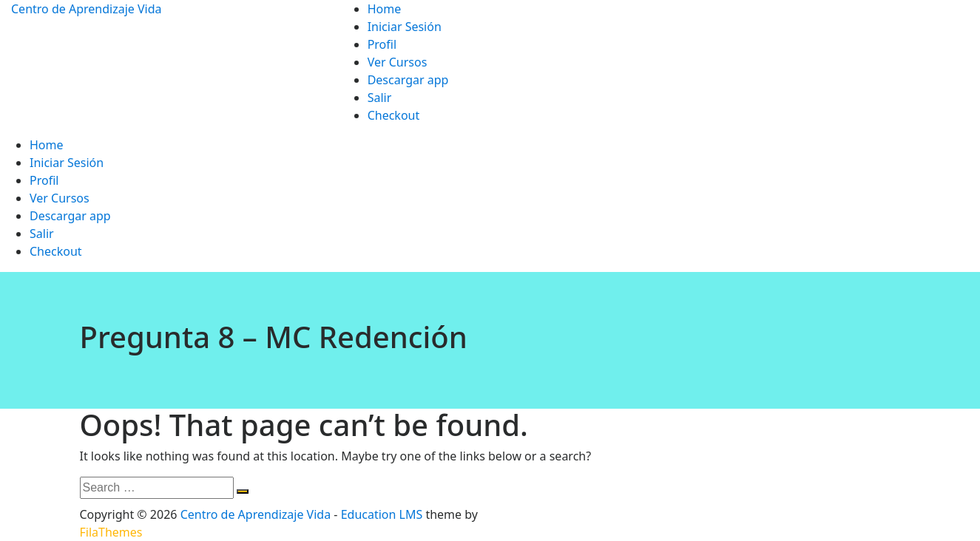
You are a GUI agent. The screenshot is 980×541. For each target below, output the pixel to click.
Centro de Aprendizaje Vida (87, 9)
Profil (382, 44)
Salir (380, 98)
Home (385, 9)
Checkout (394, 115)
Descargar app (408, 80)
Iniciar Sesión (405, 27)
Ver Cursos (398, 62)
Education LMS (382, 514)
